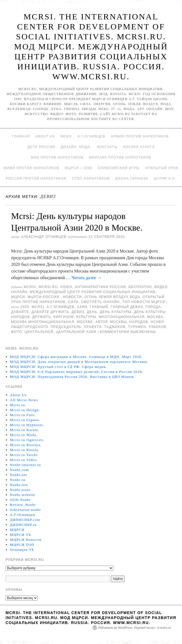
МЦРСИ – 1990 (78, 168)
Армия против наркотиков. (140, 136)
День (92, 312)
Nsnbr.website (23, 495)
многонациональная (122, 317)
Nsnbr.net (19, 475)
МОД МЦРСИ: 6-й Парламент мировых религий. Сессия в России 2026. (77, 372)
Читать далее (87, 278)
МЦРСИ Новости (26, 540)
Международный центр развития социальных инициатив (93, 292)
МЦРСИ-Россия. (44, 297)
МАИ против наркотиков (57, 157)
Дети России (41, 147)
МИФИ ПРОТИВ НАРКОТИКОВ (31, 168)
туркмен (137, 327)
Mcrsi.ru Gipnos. (25, 420)
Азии (82, 307)
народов (139, 322)
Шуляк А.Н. (165, 179)
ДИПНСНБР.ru (23, 525)
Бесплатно (140, 287)
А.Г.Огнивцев (91, 136)
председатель (66, 327)
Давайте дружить (50, 312)
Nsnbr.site (19, 485)
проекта (93, 327)
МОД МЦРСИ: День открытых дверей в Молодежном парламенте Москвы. (79, 362)
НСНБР (157, 322)
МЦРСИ (18, 297)
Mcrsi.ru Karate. (25, 430)
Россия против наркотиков (36, 179)
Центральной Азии (76, 332)
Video (66, 287)
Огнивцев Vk (22, 550)
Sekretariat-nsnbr (26, 510)
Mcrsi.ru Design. (25, 410)
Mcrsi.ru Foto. (23, 415)
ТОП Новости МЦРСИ (144, 302)
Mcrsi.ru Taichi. (24, 455)
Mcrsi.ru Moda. (24, 435)
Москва (155, 317)
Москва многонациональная (43, 322)
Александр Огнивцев (44, 237)
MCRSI (30, 287)
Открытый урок (162, 168)
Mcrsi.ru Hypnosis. (27, 425)
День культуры (116, 312)
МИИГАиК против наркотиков (120, 157)
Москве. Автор (92, 322)
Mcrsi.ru (48, 287)
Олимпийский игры (119, 168)
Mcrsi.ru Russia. (25, 450)
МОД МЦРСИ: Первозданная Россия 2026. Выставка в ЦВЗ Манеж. (73, 377)
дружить (42, 317)
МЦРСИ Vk (21, 535)
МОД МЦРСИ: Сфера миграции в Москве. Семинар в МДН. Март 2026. (76, 357)
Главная (21, 136)
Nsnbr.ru (18, 480)
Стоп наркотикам (91, 179)
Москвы (119, 322)
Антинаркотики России (100, 287)
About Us (45, 136)
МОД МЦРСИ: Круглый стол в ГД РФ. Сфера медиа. (59, 367)
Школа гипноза (132, 179)
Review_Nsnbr (23, 505)
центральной (39, 332)
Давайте (20, 312)
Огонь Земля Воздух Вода (112, 297)
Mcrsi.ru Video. (24, 460)
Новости (73, 297)
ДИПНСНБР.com (25, 520)
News (66, 136)
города (153, 307)
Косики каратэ (139, 147)
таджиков (115, 327)
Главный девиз (127, 307)
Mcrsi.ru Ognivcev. (27, 440)
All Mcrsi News (24, 400)
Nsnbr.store (20, 490)
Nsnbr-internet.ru (26, 465)
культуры (86, 317)
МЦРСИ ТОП (22, 545)
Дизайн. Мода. (76, 147)
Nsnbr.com (19, 470)
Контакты (107, 147)
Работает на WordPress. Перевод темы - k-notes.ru (134, 628)
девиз (78, 312)
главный (99, 307)
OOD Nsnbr (20, 500)
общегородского (30, 327)
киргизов (63, 317)
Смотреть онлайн (100, 302)
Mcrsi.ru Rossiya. (26, 445)
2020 (25, 307)
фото (17, 332)
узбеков (157, 327)
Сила (73, 302)
